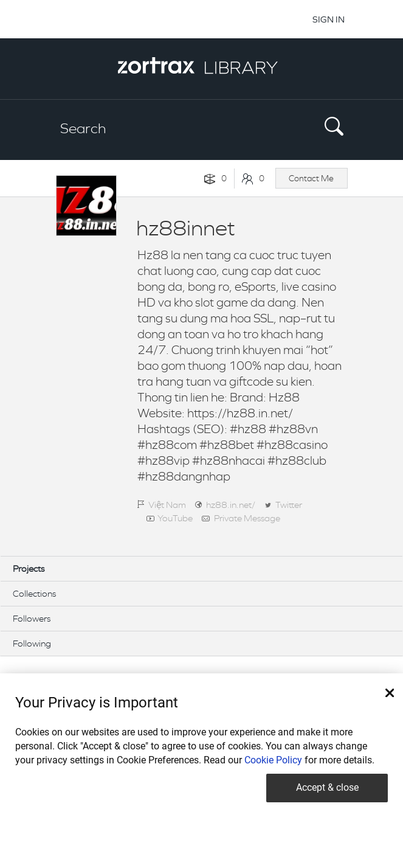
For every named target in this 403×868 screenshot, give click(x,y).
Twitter (289, 505)
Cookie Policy (273, 760)
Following (32, 643)
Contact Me (311, 178)
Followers (32, 618)
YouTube (175, 518)
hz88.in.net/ (231, 505)
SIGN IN (329, 19)
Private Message (247, 518)
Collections (34, 593)
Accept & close (327, 787)
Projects (29, 568)
